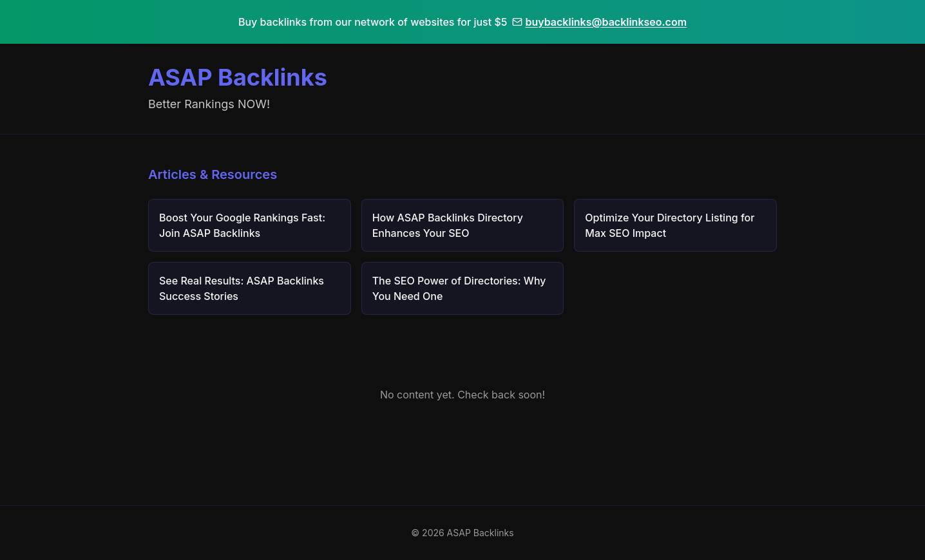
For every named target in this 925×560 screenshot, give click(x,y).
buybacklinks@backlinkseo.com (599, 22)
